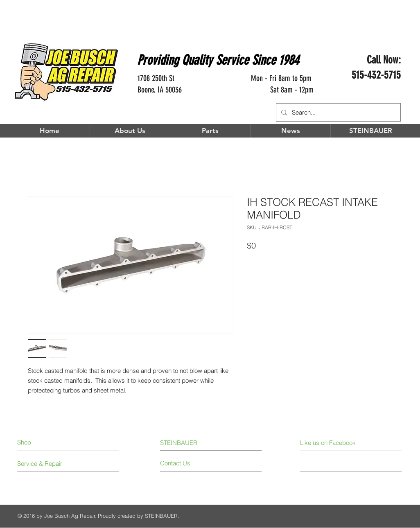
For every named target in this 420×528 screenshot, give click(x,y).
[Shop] (51, 442)
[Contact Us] (191, 463)
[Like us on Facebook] (337, 443)
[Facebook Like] (377, 96)
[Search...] (338, 112)
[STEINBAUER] (184, 442)
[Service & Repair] (48, 464)
